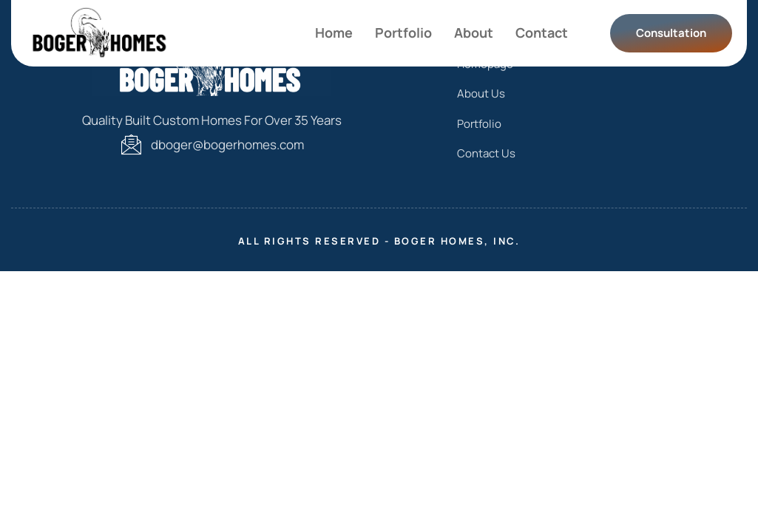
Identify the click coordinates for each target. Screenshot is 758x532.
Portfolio (403, 33)
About (474, 33)
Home (334, 33)
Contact (542, 33)
